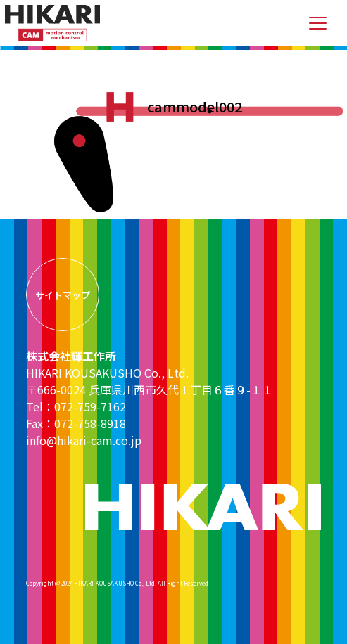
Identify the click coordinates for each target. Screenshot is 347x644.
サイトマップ (63, 295)
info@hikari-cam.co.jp (84, 440)
